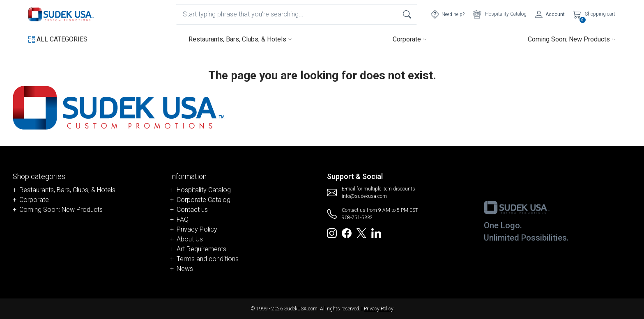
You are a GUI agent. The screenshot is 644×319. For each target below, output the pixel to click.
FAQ (183, 219)
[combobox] (297, 14)
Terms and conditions (208, 259)
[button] (58, 39)
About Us (190, 239)
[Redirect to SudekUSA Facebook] (347, 233)
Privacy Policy (197, 229)
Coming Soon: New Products (572, 39)
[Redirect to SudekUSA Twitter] (361, 233)
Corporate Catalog (204, 200)
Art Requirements (201, 249)
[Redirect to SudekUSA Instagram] (332, 233)
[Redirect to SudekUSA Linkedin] (376, 233)
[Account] (550, 14)
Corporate (410, 39)
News (185, 269)
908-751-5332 (357, 218)
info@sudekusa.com (364, 196)
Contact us (192, 210)
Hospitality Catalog (204, 190)
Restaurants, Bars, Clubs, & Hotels (240, 39)
